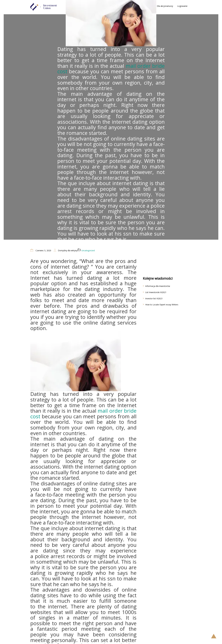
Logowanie (182, 6)
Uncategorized (88, 250)
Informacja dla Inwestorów (158, 286)
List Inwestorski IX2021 (156, 292)
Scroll (214, 636)
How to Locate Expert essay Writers (162, 305)
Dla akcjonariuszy (165, 6)
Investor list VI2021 (154, 298)
